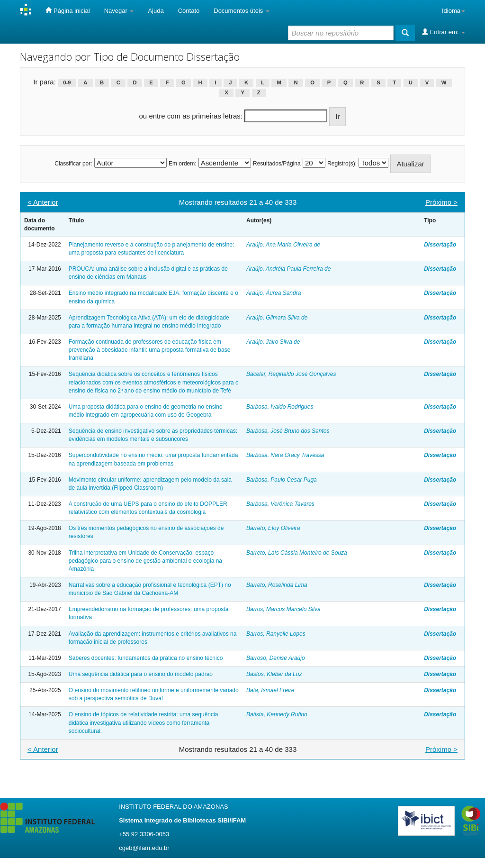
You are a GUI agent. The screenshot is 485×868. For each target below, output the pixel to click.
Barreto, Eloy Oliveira (273, 528)
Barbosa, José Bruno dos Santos (288, 431)
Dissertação (440, 245)
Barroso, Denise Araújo (276, 658)
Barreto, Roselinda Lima (277, 585)
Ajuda (156, 11)
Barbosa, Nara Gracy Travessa (285, 455)
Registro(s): (342, 164)
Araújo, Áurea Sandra (274, 293)
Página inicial (67, 10)
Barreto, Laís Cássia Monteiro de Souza (297, 553)
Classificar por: (73, 164)
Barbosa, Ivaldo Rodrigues (280, 407)
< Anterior (43, 202)
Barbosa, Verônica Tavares (280, 504)
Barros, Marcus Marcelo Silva (283, 609)
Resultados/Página (277, 164)
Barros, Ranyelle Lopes (276, 634)
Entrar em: (444, 32)
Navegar (119, 11)
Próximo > (441, 202)
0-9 (67, 82)
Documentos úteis (242, 11)
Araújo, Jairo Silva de (273, 342)
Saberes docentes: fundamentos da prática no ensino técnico (146, 658)
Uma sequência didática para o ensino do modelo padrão (141, 674)
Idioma (454, 11)
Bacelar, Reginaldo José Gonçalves (291, 374)
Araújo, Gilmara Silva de (277, 318)
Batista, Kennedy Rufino (277, 714)
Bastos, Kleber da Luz (274, 674)
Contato (189, 11)
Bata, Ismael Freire (270, 690)
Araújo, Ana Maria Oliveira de (283, 245)
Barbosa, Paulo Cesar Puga (282, 480)
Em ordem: (183, 164)
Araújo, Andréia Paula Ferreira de (288, 269)
